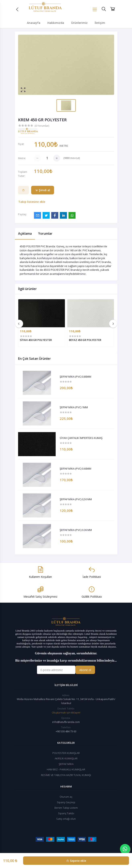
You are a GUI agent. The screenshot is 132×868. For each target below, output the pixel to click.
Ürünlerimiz (79, 23)
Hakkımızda (56, 23)
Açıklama (25, 233)
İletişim (100, 23)
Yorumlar (45, 233)
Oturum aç (66, 797)
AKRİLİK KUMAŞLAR (66, 758)
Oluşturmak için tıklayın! (66, 712)
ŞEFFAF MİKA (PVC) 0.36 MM (76, 530)
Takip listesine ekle (32, 202)
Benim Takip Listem (66, 808)
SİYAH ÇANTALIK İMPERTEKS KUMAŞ (81, 438)
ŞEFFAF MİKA (66, 764)
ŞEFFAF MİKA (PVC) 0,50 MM (76, 499)
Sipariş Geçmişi (66, 802)
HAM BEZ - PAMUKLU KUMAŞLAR (66, 769)
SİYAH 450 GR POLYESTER (36, 340)
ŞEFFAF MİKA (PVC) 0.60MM (75, 469)
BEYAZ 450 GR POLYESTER (85, 340)
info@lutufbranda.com (66, 722)
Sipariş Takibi (66, 813)
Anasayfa (34, 23)
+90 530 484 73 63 (66, 731)
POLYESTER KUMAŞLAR (66, 753)
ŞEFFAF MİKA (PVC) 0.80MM (75, 377)
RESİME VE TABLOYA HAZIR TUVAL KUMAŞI (66, 775)
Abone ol (85, 670)
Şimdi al (43, 190)
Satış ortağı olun (66, 819)
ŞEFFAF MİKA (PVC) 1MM (74, 407)
